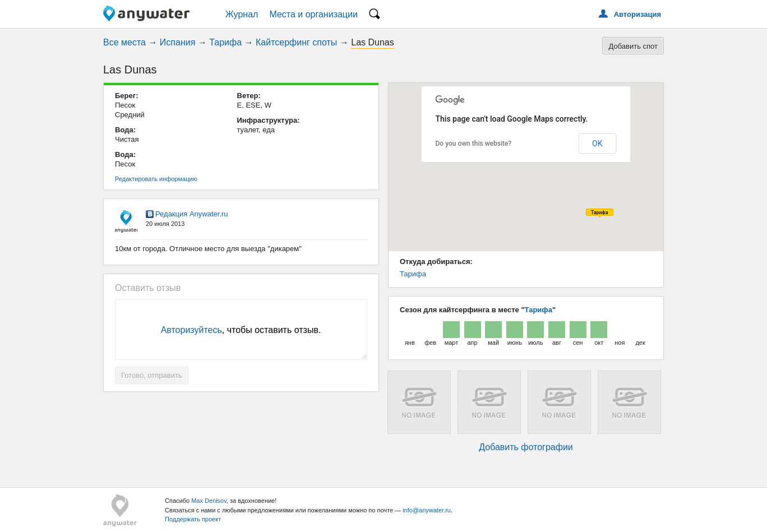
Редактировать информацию (156, 179)
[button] (600, 213)
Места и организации (313, 14)
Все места (124, 42)
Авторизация (637, 14)
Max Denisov (209, 501)
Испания (178, 42)
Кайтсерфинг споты (296, 42)
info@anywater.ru (427, 510)
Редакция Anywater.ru (192, 214)
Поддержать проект (193, 519)
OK (597, 144)
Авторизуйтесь (191, 330)
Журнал (242, 14)
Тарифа (225, 42)
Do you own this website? (474, 144)
